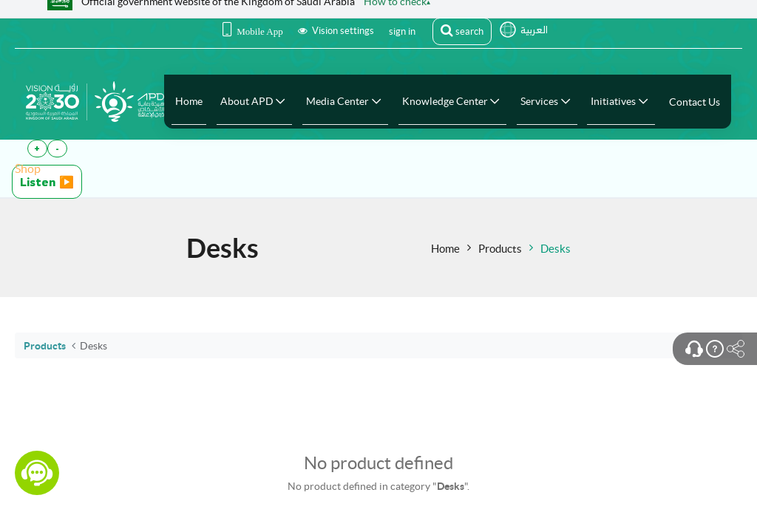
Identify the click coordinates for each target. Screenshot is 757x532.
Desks (556, 249)
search (462, 30)
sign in (402, 31)
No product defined (378, 463)
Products (500, 249)
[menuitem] (189, 101)
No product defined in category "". (378, 486)
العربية (534, 30)
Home (445, 249)
